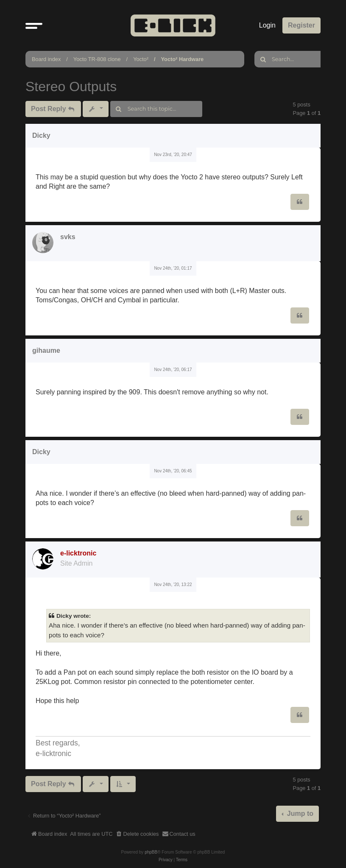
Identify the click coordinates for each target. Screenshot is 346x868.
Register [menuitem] (301, 25)
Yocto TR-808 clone (97, 59)
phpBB (151, 852)
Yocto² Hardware (183, 59)
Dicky (41, 135)
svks (68, 237)
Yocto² (141, 59)
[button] (34, 25)
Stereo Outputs (71, 87)
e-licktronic (78, 553)
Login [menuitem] (267, 25)
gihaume (46, 350)
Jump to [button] (299, 814)
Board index (46, 59)
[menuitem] (137, 834)
